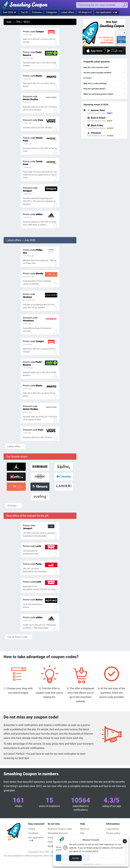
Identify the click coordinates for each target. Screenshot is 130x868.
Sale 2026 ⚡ (10, 12)
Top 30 (24, 12)
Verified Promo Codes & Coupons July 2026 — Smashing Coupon (25, 5)
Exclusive (37, 12)
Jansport (29, 527)
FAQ (82, 833)
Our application (104, 12)
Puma (32, 564)
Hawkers (29, 296)
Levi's (32, 546)
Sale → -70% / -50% (18, 22)
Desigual (30, 189)
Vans (33, 120)
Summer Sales (98, 110)
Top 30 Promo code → (19, 637)
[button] (124, 840)
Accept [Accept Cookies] (75, 861)
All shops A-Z (85, 12)
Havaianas (30, 319)
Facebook (33, 833)
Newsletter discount (58, 833)
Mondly (33, 273)
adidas (33, 214)
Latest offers (68, 12)
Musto (33, 76)
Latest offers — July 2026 (21, 240)
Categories (51, 12)
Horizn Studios (30, 98)
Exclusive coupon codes (60, 829)
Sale (50, 842)
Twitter (32, 829)
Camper (33, 32)
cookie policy (92, 855)
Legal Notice (112, 829)
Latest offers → (15, 446)
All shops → (13, 506)
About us (85, 829)
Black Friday (97, 125)
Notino (33, 600)
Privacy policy (113, 833)
